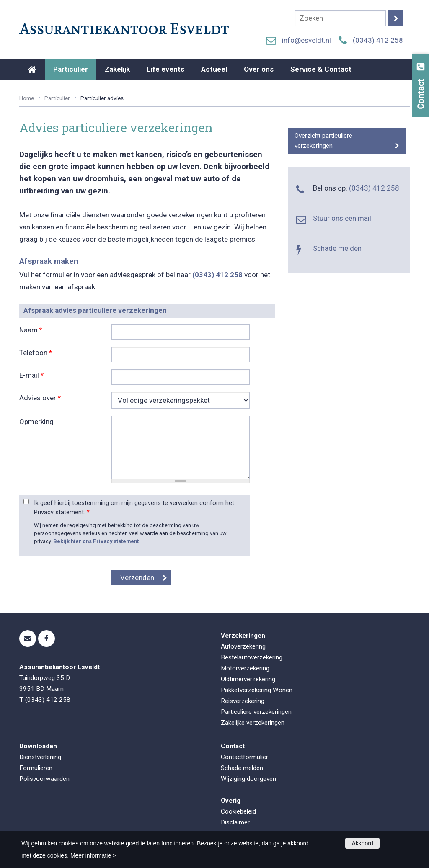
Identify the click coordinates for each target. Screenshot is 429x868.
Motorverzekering (245, 668)
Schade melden (337, 248)
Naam (31, 330)
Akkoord (362, 843)
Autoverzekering (243, 646)
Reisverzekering (243, 701)
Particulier (57, 98)
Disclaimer (235, 822)
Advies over (40, 398)
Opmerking (36, 422)
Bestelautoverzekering (252, 657)
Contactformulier (244, 757)
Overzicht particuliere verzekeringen (323, 141)
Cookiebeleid (238, 811)
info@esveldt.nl (306, 40)
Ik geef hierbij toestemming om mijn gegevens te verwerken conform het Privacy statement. (134, 508)
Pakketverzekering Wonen (257, 690)
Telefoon (36, 353)
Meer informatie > (93, 855)
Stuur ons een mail (342, 218)
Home (27, 98)
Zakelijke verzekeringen (253, 723)
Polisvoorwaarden (44, 779)
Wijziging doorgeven (248, 779)
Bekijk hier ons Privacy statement (96, 541)
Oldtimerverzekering (248, 679)
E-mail (31, 375)
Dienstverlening (40, 757)
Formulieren (36, 768)
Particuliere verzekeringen (256, 712)
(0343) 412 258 (378, 40)
